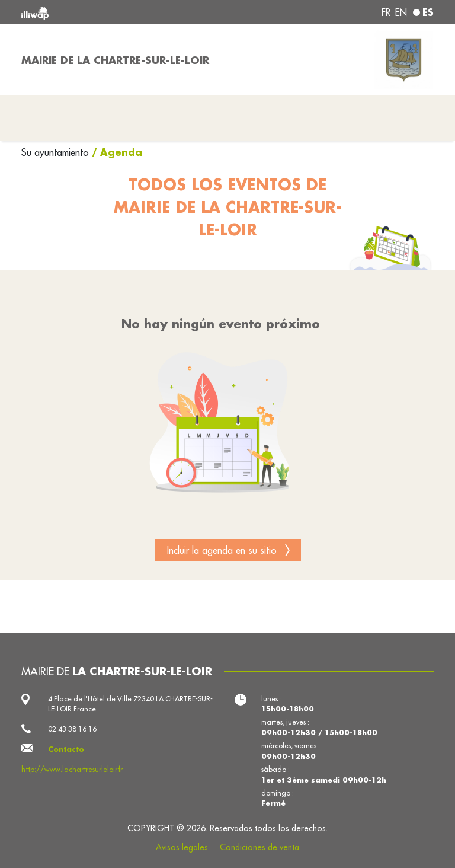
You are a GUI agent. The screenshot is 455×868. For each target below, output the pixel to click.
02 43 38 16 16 (72, 729)
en (401, 12)
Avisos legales (182, 847)
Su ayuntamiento (57, 152)
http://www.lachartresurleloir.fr (72, 769)
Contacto (66, 749)
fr (386, 12)
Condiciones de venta (259, 847)
